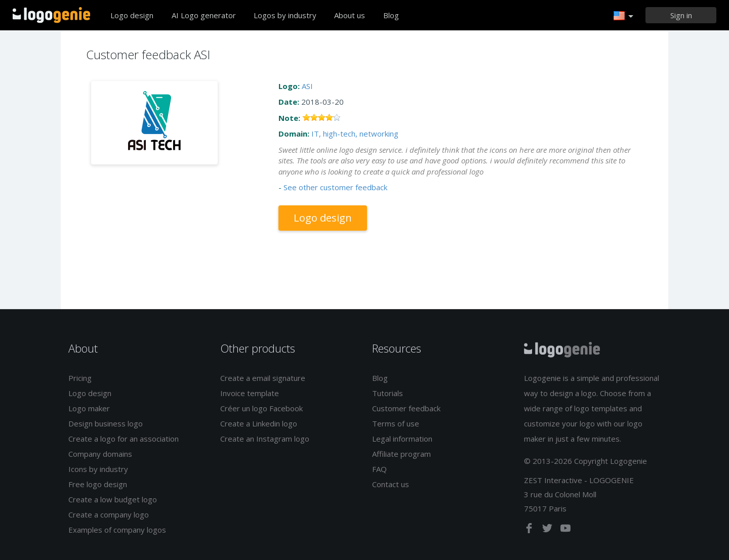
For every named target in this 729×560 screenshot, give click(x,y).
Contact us (391, 484)
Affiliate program (401, 454)
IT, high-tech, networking (355, 134)
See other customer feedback (335, 187)
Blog (391, 15)
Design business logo (106, 423)
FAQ (379, 469)
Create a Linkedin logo (259, 423)
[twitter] (548, 530)
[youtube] (565, 530)
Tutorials (388, 393)
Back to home (51, 15)
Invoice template (250, 393)
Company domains (100, 454)
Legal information (402, 439)
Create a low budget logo (113, 499)
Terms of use (396, 423)
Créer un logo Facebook (261, 408)
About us (350, 15)
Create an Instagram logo (265, 439)
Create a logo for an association (124, 439)
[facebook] (530, 530)
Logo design (132, 15)
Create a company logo (109, 514)
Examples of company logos (117, 530)
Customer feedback (406, 408)
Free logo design (98, 484)
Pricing (80, 378)
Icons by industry (98, 469)
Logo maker (89, 408)
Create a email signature (263, 378)
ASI (307, 86)
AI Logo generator (204, 15)
